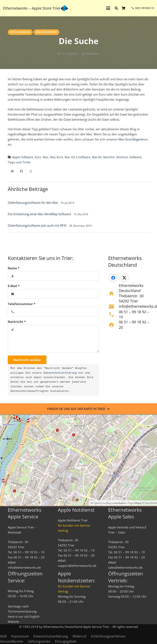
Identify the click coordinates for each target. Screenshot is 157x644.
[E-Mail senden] (12, 171)
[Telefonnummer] (53, 312)
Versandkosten (12, 641)
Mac (46, 157)
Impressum (20, 636)
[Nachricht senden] (27, 360)
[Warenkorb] (124, 8)
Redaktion (92, 54)
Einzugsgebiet (66, 641)
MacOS (97, 157)
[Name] (53, 276)
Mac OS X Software (77, 157)
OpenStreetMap (103, 503)
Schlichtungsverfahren (108, 636)
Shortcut (122, 157)
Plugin (131, 503)
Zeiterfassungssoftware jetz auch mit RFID (37, 225)
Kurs (38, 157)
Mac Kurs (57, 157)
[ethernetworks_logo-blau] (64, 8)
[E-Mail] (53, 294)
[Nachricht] (53, 339)
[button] (108, 8)
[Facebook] (113, 278)
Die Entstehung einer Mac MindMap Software (39, 214)
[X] (124, 278)
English (34, 616)
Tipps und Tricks (19, 162)
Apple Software (23, 157)
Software (135, 157)
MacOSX (109, 157)
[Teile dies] (22, 171)
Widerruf (79, 636)
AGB (3, 636)
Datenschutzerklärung (60, 373)
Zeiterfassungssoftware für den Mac (33, 203)
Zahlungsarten (39, 641)
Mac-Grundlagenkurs (133, 139)
